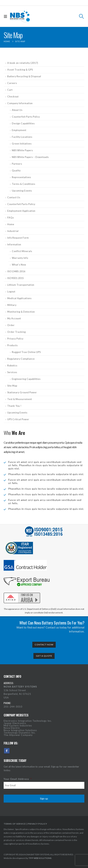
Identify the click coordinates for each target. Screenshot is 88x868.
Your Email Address (18, 779)
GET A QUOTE (44, 656)
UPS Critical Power (18, 419)
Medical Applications (19, 298)
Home (11, 224)
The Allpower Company (18, 735)
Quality (16, 171)
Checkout (13, 97)
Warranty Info (20, 258)
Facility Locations (22, 137)
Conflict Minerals (22, 251)
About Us (17, 110)
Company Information (20, 103)
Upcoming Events (22, 191)
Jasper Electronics (15, 723)
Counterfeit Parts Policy (26, 117)
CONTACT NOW (44, 645)
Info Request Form (18, 238)
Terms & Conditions (24, 184)
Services (12, 372)
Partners (17, 164)
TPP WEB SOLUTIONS (40, 858)
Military (12, 305)
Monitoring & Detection (21, 312)
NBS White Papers (22, 150)
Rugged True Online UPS (26, 352)
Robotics (12, 366)
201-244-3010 (13, 707)
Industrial (13, 231)
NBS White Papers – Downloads (30, 157)
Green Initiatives (22, 144)
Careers (12, 83)
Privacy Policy (15, 339)
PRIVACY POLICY (37, 824)
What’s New (19, 265)
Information (14, 245)
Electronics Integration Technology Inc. (28, 721)
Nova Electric (12, 728)
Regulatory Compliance (21, 359)
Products (13, 345)
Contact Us (14, 197)
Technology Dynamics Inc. (20, 733)
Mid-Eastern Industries (18, 726)
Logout (11, 292)
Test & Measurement (20, 399)
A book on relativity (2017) (23, 63)
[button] (6, 16)
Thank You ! (14, 406)
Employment (19, 130)
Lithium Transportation (21, 285)
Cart (10, 90)
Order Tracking (17, 332)
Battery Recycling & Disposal (24, 76)
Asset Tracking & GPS (20, 70)
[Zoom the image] (22, 592)
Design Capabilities (23, 123)
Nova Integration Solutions (20, 730)
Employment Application (21, 211)
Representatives (21, 177)
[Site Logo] (20, 16)
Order (11, 325)
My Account (14, 319)
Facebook (7, 751)
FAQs (11, 218)
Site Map (12, 386)
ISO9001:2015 (16, 278)
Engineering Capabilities (26, 379)
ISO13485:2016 (16, 271)
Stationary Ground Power (22, 392)
